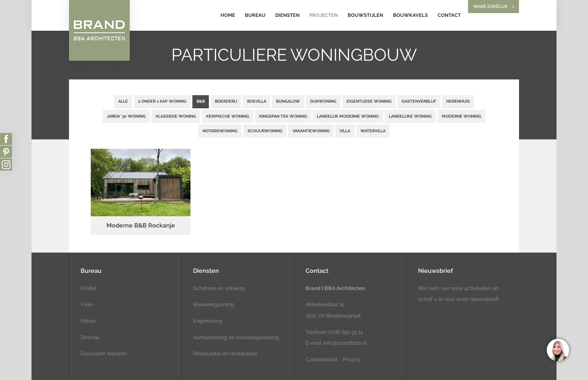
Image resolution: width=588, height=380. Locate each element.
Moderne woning (461, 116)
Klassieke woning (176, 116)
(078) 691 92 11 (345, 332)
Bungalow (288, 101)
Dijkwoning (323, 101)
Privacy (352, 359)
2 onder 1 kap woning (162, 101)
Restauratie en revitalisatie (225, 353)
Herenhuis (458, 101)
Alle (123, 101)
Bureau (255, 15)
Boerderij (226, 101)
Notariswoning (220, 131)
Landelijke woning (410, 116)
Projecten (324, 15)
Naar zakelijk (491, 6)
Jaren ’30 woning (126, 116)
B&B (201, 101)
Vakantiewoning (311, 131)
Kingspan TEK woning (283, 116)
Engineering (208, 321)
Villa (345, 131)
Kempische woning (228, 116)
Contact (449, 15)
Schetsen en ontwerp (219, 288)
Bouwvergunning (214, 304)
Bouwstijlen (365, 15)
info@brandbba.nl (345, 343)
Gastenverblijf (419, 101)
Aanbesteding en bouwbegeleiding (236, 337)
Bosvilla (257, 101)
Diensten (287, 15)
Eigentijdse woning (369, 101)
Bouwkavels (410, 15)
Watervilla (373, 131)
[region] (558, 350)
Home (228, 15)
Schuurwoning (265, 131)
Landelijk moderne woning (348, 116)
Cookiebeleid (322, 359)
